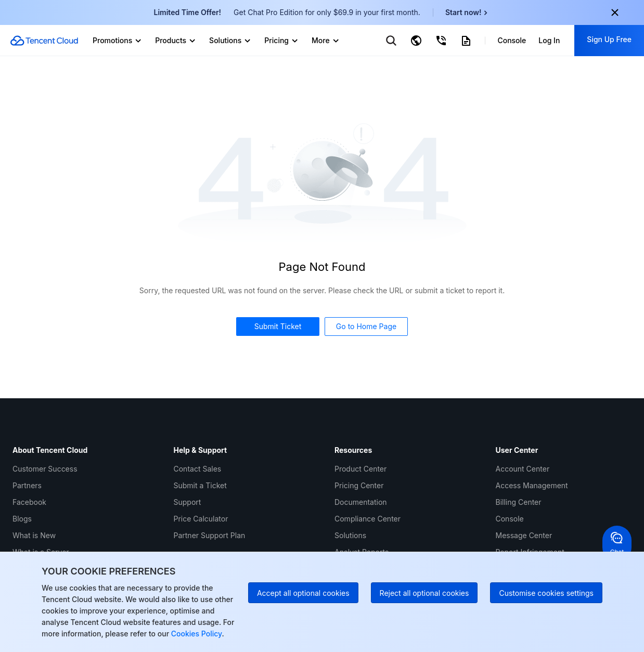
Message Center (524, 535)
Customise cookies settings (546, 593)
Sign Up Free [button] (609, 39)
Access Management (532, 485)
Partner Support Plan (210, 535)
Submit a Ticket (200, 485)
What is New (34, 535)
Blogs (22, 519)
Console (510, 519)
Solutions (350, 535)
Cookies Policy (195, 634)
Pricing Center (359, 485)
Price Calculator (201, 519)
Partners (27, 485)
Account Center (523, 469)
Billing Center (519, 502)
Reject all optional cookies (424, 593)
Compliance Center (368, 519)
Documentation (361, 502)
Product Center (360, 469)
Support (188, 502)
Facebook (29, 502)
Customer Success (45, 469)
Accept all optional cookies (303, 593)
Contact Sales (198, 469)
